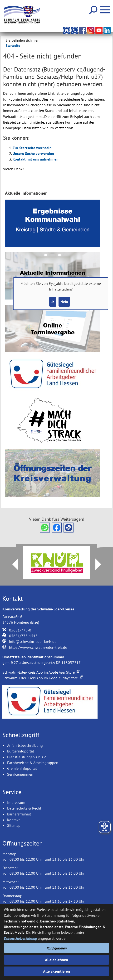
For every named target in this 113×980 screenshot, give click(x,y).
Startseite (13, 46)
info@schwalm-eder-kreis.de (33, 641)
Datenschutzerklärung (20, 938)
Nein (64, 302)
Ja (53, 302)
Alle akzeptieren (56, 971)
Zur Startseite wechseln (32, 148)
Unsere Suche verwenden (33, 153)
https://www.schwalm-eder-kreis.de (38, 647)
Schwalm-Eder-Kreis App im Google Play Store (42, 678)
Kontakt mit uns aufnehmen (36, 159)
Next (101, 564)
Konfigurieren (57, 948)
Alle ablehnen (56, 960)
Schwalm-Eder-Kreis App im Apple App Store (41, 672)
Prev (12, 564)
